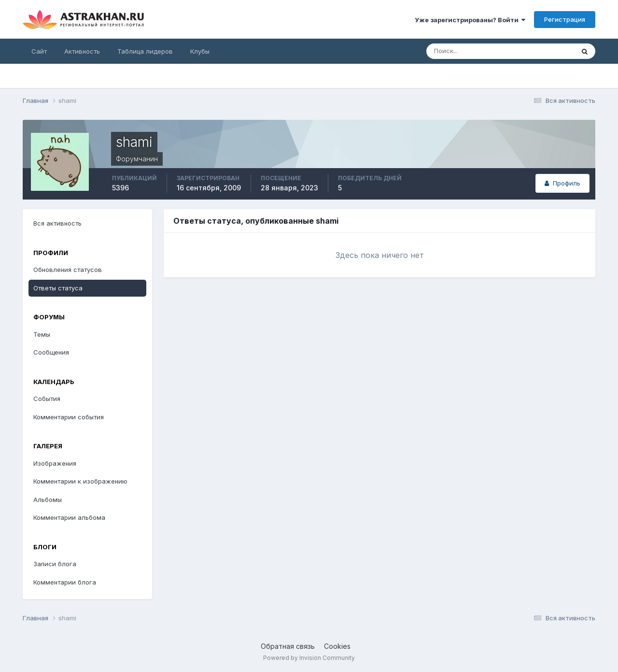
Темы (42, 334)
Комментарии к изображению (80, 481)
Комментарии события (69, 417)
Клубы (200, 51)
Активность (82, 51)
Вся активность (57, 223)
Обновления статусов (68, 270)
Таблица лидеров (145, 51)
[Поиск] (469, 51)
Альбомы (48, 500)
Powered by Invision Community (309, 658)
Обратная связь (288, 646)
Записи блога (55, 564)
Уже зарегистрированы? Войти (470, 20)
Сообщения (51, 352)
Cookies (337, 646)
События (47, 399)
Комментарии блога (65, 582)
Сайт (39, 51)
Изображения (55, 463)
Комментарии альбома (69, 517)
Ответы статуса (58, 288)
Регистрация (565, 19)
